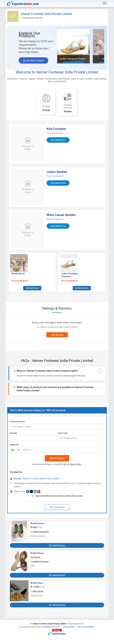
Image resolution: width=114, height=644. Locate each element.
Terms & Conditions (86, 627)
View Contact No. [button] (57, 507)
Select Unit (63, 433)
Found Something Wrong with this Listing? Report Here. (59, 496)
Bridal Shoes (37, 523)
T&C (64, 464)
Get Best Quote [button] (35, 60)
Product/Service (17, 421)
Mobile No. (15, 445)
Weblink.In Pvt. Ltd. (52, 627)
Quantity (13, 433)
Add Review (57, 335)
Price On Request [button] (20, 281)
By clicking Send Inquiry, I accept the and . (57, 464)
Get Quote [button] (35, 557)
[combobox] (15, 450)
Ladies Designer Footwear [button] (73, 59)
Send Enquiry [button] (57, 545)
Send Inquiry (57, 458)
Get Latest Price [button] (58, 140)
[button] (55, 133)
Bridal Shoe (37, 583)
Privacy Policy (76, 464)
